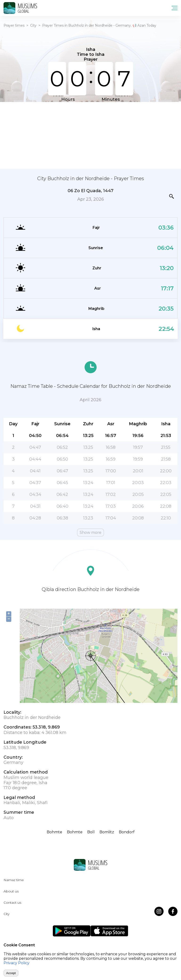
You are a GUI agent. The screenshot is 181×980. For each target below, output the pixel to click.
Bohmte (54, 832)
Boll (91, 832)
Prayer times (14, 25)
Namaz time (14, 880)
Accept (11, 973)
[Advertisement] (90, 135)
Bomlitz (107, 832)
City (33, 25)
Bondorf (127, 832)
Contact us (12, 903)
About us (11, 891)
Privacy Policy (16, 963)
